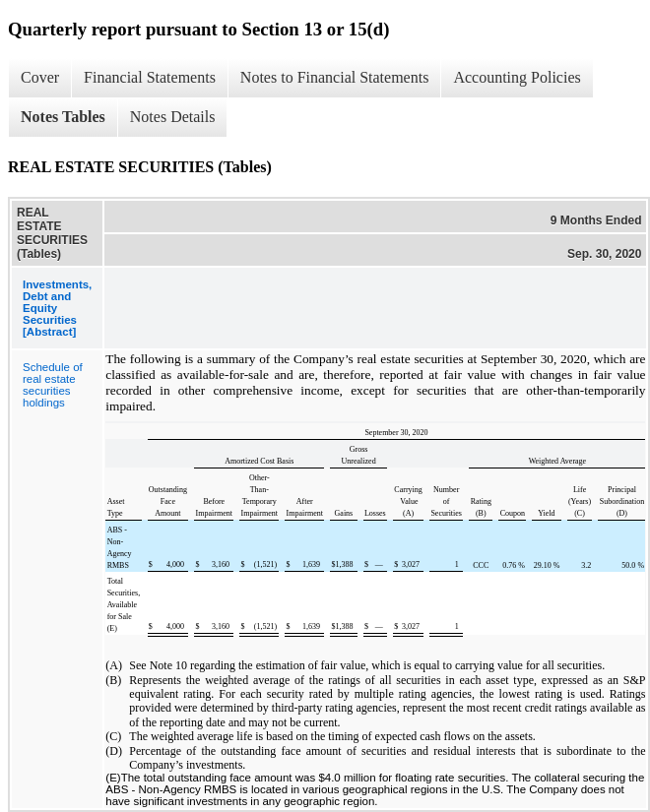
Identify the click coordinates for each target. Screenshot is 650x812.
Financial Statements (150, 77)
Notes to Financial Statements (335, 77)
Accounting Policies (517, 77)
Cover (40, 77)
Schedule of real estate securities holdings (53, 385)
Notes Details (173, 117)
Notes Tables (63, 117)
